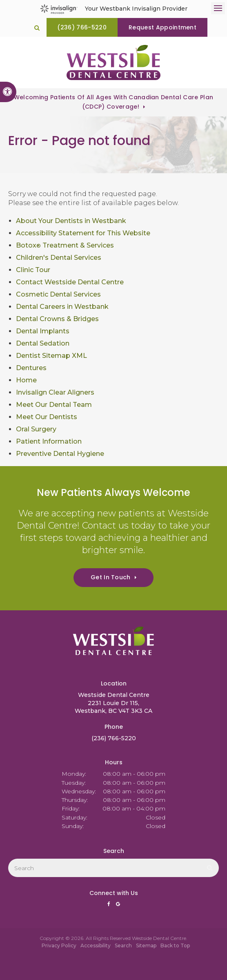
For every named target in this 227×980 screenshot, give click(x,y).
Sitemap (146, 945)
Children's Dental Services (59, 258)
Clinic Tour (33, 270)
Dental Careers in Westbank (62, 307)
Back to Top (175, 945)
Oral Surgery (36, 429)
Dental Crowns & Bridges (57, 319)
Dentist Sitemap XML (51, 356)
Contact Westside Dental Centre (70, 282)
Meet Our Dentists (47, 417)
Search (123, 945)
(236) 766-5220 (82, 27)
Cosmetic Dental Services (58, 294)
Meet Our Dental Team (54, 405)
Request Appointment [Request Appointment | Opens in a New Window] (162, 27)
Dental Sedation (43, 343)
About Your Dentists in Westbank (71, 221)
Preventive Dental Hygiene (60, 454)
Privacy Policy (59, 945)
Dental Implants (43, 331)
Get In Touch (111, 577)
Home (26, 380)
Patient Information (49, 441)
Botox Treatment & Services (65, 245)
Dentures (31, 368)
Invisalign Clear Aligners (55, 392)
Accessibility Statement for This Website (83, 233)
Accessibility (96, 945)
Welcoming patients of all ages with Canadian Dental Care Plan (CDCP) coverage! (114, 102)
